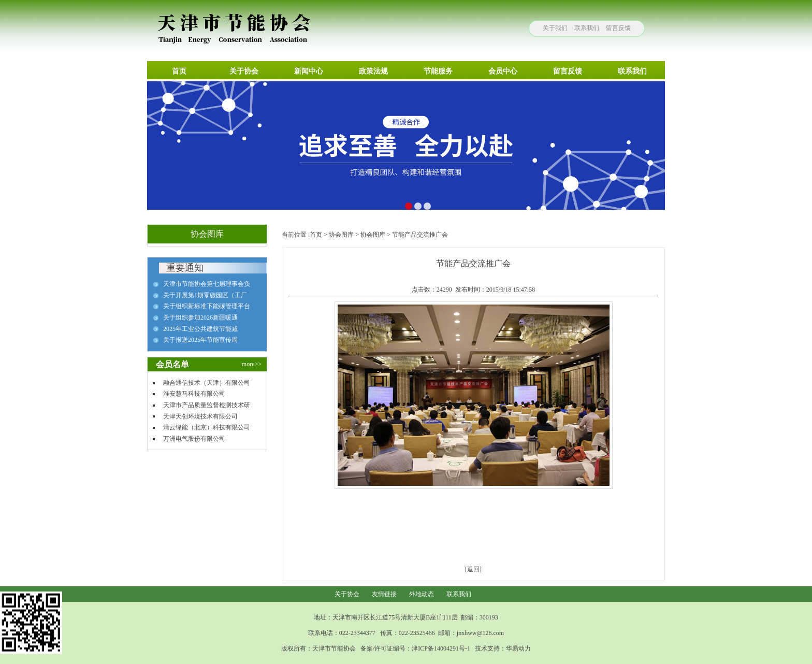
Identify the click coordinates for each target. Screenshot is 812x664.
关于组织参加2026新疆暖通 (200, 317)
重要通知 (185, 268)
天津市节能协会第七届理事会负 (207, 284)
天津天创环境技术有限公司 (200, 416)
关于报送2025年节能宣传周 (200, 340)
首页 (316, 235)
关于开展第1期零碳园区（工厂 (205, 295)
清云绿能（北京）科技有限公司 (207, 427)
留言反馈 (618, 28)
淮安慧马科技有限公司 (194, 394)
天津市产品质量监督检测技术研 (207, 405)
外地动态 (422, 594)
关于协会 (347, 594)
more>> (252, 364)
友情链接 (384, 594)
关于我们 (555, 28)
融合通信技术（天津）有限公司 (207, 383)
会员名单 (172, 364)
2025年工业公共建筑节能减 (200, 329)
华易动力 (518, 648)
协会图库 (341, 235)
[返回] (473, 569)
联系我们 (587, 28)
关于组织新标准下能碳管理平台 (207, 306)
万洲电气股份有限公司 (194, 439)
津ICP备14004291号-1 (441, 648)
